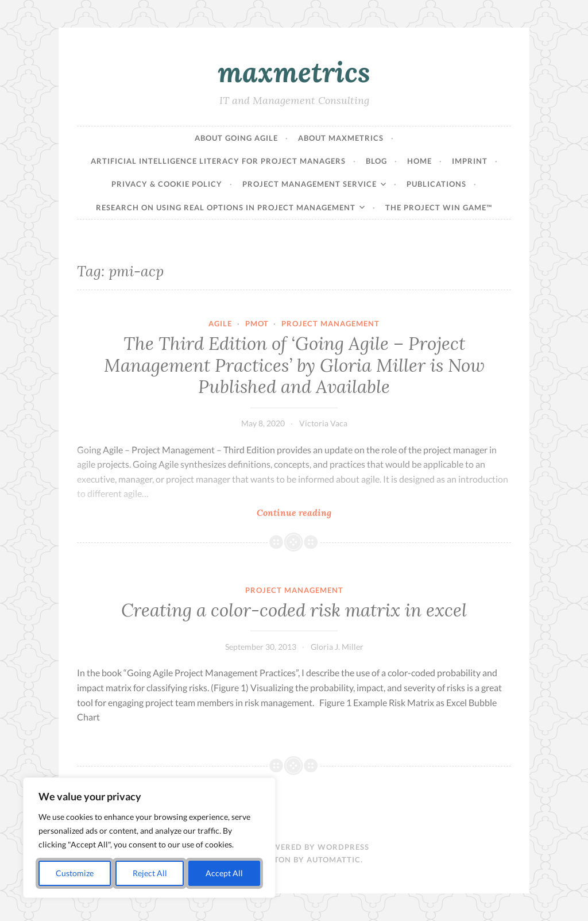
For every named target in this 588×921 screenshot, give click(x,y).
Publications (436, 184)
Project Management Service (310, 184)
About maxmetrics (341, 138)
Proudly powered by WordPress (294, 847)
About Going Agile (236, 138)
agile (220, 323)
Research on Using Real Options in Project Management (226, 207)
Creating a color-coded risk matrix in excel (294, 610)
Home (419, 161)
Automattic (334, 860)
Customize (75, 873)
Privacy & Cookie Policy (167, 184)
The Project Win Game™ (439, 207)
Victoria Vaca (323, 423)
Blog (376, 161)
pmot (257, 323)
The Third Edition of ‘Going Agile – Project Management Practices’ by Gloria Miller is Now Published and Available (294, 365)
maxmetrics (294, 72)
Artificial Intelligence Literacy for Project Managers (218, 161)
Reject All (150, 873)
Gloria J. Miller (337, 647)
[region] (149, 838)
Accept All (224, 873)
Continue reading (322, 512)
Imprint (470, 161)
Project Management (330, 323)
